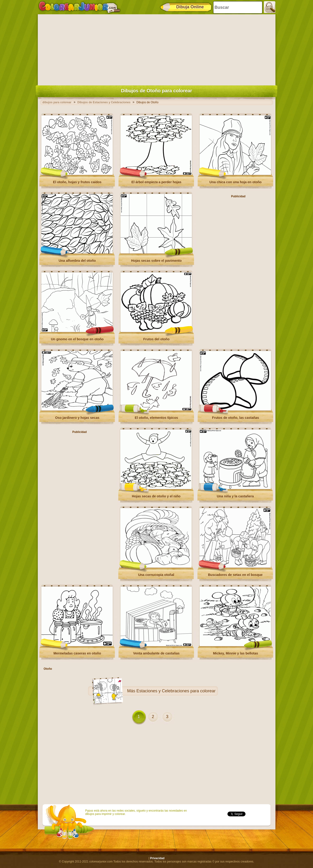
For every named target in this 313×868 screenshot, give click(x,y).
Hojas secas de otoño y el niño (156, 496)
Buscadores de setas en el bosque (235, 575)
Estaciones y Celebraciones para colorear (176, 691)
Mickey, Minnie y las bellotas (236, 653)
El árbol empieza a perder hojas (156, 182)
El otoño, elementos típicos (156, 418)
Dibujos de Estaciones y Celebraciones (104, 102)
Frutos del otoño (156, 339)
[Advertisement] (157, 49)
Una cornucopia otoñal (156, 575)
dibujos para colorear (57, 102)
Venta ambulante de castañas (156, 653)
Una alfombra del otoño (77, 261)
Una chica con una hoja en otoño (235, 182)
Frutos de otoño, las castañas (236, 418)
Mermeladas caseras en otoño (77, 653)
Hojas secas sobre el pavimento (156, 261)
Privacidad (157, 858)
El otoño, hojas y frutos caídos (77, 182)
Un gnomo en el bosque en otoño (77, 339)
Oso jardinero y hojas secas (77, 418)
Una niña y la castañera (235, 496)
